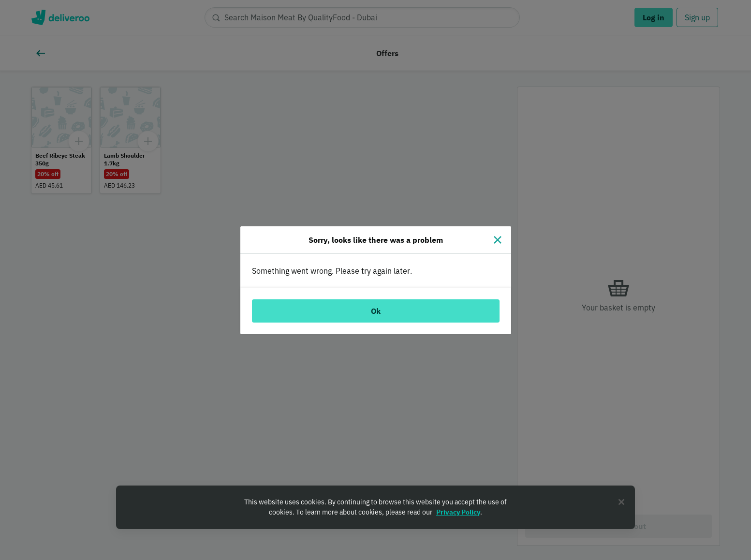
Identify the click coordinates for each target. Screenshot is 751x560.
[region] (375, 507)
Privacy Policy (458, 512)
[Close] (498, 240)
